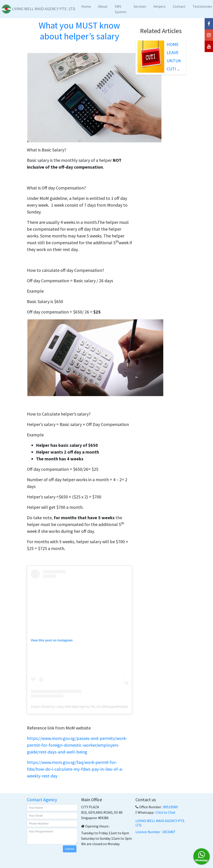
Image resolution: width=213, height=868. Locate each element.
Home (86, 6)
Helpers (159, 6)
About (103, 6)
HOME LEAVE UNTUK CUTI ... (174, 56)
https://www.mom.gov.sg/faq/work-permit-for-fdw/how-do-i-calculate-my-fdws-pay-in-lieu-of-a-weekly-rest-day (75, 769)
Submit (70, 849)
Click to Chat (166, 812)
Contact (179, 6)
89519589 (170, 807)
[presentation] (53, 852)
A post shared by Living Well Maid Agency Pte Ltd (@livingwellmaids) (79, 707)
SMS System (121, 9)
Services (140, 6)
